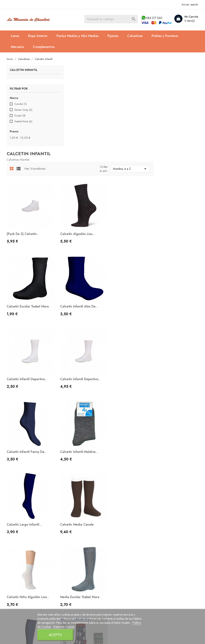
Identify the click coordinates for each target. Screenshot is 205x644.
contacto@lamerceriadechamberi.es (34, 535)
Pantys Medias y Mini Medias (78, 36)
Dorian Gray (24, 110)
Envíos (110, 533)
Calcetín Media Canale (73, 350)
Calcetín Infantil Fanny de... (77, 282)
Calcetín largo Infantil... (173, 282)
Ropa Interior (38, 36)
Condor (21, 104)
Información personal (170, 504)
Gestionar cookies (88, 639)
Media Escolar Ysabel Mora (175, 350)
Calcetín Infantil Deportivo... (126, 213)
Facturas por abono (168, 516)
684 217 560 (154, 18)
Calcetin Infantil (24, 70)
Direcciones (163, 523)
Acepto (152, 630)
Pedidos (161, 510)
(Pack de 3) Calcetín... (73, 144)
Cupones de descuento (171, 529)
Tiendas (111, 552)
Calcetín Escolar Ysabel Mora (176, 144)
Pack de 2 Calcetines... (122, 423)
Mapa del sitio (116, 545)
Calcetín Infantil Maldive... (125, 282)
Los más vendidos (69, 516)
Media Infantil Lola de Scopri (78, 423)
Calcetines (135, 36)
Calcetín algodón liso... (123, 144)
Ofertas (61, 504)
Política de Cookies (64, 639)
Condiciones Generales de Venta (125, 525)
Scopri (20, 116)
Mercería (18, 47)
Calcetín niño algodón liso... (123, 352)
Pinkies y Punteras (165, 36)
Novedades (64, 510)
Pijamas (113, 36)
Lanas (15, 36)
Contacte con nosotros (121, 539)
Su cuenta (164, 493)
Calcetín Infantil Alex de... (75, 213)
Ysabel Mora (24, 122)
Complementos (44, 47)
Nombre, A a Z (176, 83)
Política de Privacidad (121, 516)
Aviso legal (113, 510)
